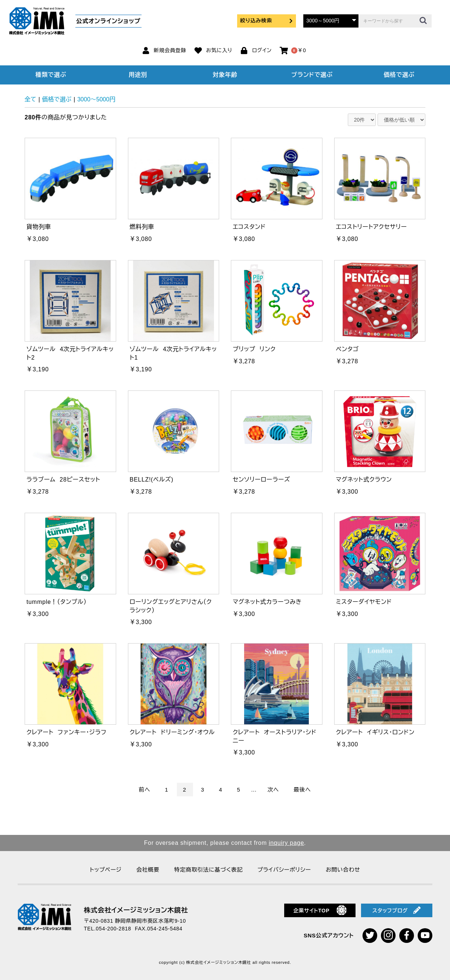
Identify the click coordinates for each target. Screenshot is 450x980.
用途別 (138, 75)
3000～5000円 (96, 99)
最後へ (302, 790)
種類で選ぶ (51, 75)
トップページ (106, 870)
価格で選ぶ (399, 75)
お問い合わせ (343, 870)
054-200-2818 (114, 929)
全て (31, 99)
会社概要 (148, 870)
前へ (144, 790)
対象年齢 (225, 75)
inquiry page (286, 843)
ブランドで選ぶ (312, 75)
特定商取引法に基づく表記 (208, 870)
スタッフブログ (397, 910)
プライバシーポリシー (284, 870)
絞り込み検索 (267, 21)
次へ (273, 790)
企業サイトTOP (320, 910)
